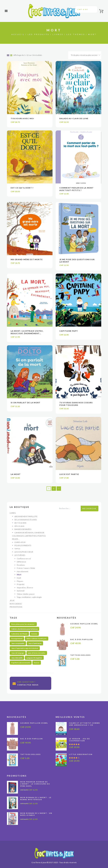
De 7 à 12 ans (20, 523)
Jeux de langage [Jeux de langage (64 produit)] (18, 653)
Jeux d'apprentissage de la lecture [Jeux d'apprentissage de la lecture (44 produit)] (25, 648)
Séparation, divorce (25, 588)
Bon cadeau (16, 604)
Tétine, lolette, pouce (26, 594)
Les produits (39, 34)
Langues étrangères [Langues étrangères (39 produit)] (34, 658)
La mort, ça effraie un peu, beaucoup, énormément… (27, 332)
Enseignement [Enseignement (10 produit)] (17, 638)
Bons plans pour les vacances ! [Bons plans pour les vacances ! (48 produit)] (23, 624)
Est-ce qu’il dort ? (22, 188)
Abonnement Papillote (26, 516)
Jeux (12, 600)
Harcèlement (22, 571)
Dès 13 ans (19, 526)
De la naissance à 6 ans (26, 520)
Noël (19, 578)
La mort (16, 474)
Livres (58, 34)
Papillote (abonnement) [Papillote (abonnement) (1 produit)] (21, 663)
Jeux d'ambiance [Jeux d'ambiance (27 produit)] (35, 643)
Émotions (21, 565)
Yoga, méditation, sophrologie (29, 597)
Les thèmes (76, 34)
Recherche (90, 508)
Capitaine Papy (69, 331)
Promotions (16, 607)
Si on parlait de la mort (26, 403)
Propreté (21, 584)
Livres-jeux (20, 542)
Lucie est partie (69, 474)
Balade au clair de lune (74, 118)
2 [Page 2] (54, 488)
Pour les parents (23, 545)
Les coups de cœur (24, 552)
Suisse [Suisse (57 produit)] (37, 663)
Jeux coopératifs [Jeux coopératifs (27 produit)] (18, 643)
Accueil (18, 34)
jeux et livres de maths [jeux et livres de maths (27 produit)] (37, 653)
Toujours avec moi (22, 118)
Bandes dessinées (23, 529)
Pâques (20, 581)
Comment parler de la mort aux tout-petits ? (77, 189)
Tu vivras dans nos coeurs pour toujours (76, 404)
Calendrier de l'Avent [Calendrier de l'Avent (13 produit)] (19, 634)
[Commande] (85, 55)
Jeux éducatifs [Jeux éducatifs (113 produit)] (17, 658)
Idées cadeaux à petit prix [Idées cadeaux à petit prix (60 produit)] (36, 638)
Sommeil (21, 591)
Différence (21, 562)
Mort (19, 575)
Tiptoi (17, 549)
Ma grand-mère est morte (27, 259)
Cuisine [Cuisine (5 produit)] (34, 634)
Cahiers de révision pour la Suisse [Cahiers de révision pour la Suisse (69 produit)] (24, 629)
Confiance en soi (24, 559)
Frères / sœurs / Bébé (26, 568)
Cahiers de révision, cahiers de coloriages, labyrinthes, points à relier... (29, 536)
